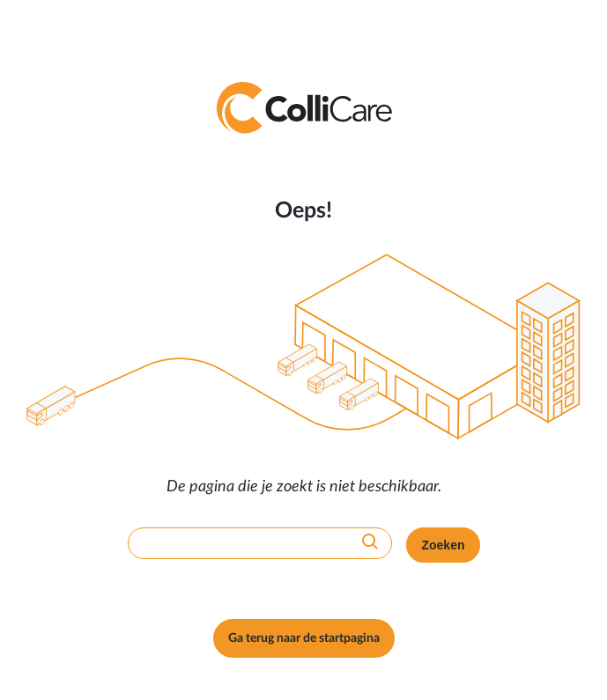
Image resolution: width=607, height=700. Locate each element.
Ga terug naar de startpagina (304, 638)
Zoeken (443, 545)
